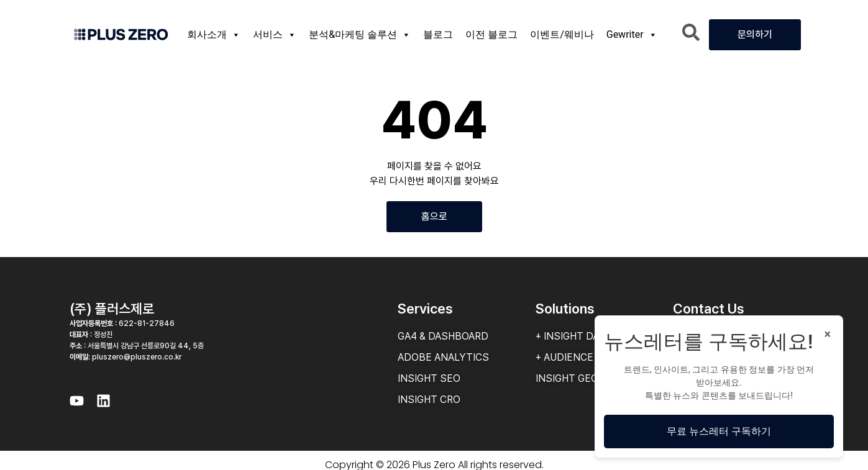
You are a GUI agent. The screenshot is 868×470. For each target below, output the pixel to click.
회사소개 (214, 35)
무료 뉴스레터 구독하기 (719, 431)
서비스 (275, 35)
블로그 (438, 34)
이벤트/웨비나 (562, 34)
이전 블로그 (491, 34)
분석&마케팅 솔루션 (360, 35)
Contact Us (709, 309)
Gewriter (632, 35)
